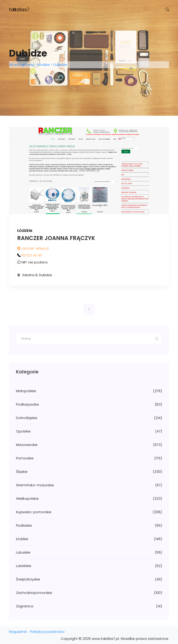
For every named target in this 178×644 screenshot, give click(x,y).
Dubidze (60, 65)
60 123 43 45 (32, 255)
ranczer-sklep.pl (33, 248)
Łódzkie (44, 65)
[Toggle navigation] (14, 10)
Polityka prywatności (47, 632)
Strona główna (22, 65)
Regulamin (18, 632)
